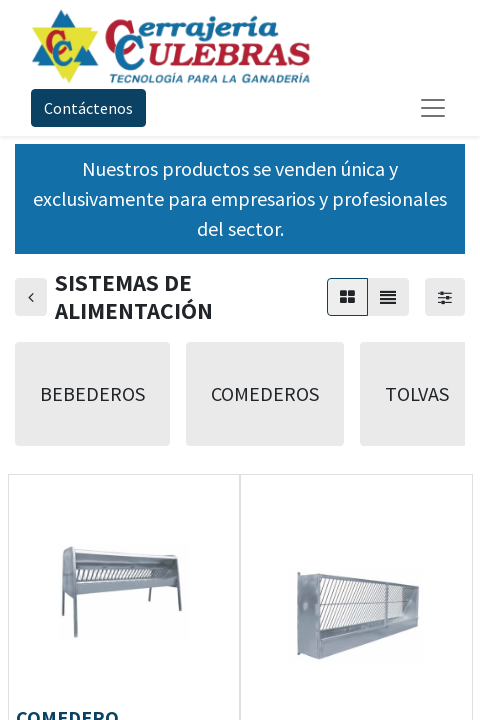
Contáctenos (88, 108)
